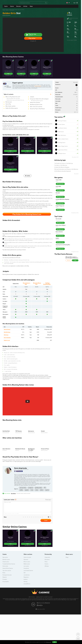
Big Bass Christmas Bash (47, 313)
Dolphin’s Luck (7, 370)
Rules (4, 602)
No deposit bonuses (7, 605)
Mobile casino (27, 594)
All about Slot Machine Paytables (62, 168)
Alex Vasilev (13, 523)
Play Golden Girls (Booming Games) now (27, 220)
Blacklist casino (6, 589)
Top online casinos (7, 600)
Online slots (5, 596)
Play (8, 75)
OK (55, 642)
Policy (46, 591)
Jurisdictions (27, 605)
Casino (6, 7)
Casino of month (27, 587)
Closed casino (6, 591)
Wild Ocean (6, 365)
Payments (26, 589)
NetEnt (67, 182)
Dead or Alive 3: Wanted (70, 230)
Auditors (26, 609)
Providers (5, 609)
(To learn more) (49, 642)
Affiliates (47, 596)
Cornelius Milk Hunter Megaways (70, 203)
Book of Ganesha (69, 237)
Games (12, 7)
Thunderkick (68, 225)
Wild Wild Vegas (7, 362)
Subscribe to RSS (41, 639)
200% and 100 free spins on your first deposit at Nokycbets (72, 265)
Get (75, 268)
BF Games (5, 480)
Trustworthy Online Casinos (9, 594)
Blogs (67, 587)
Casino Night (68, 188)
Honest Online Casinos (8, 598)
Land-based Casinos (28, 600)
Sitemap (26, 611)
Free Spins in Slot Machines (61, 166)
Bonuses (19, 7)
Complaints (26, 598)
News (31, 7)
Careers (46, 594)
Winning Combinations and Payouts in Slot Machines (66, 170)
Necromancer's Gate (27, 313)
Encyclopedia (6, 611)
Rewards (5, 607)
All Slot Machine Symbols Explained (63, 172)
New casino (5, 587)
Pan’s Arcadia (68, 223)
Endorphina (67, 239)
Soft (25, 602)
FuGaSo (67, 254)
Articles (25, 7)
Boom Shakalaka (7, 367)
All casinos (28, 182)
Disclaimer (47, 589)
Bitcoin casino (27, 591)
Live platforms (27, 614)
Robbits (67, 244)
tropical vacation (40, 87)
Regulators (26, 607)
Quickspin (67, 246)
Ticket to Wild (68, 181)
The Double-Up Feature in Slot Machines (64, 165)
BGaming (17, 480)
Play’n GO (30, 481)
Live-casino (26, 596)
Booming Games (6, 462)
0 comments (69, 16)
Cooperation (47, 587)
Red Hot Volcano (7, 359)
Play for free (71, 185)
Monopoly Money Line (37, 313)
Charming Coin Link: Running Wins (71, 252)
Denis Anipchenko (9, 93)
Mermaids (68, 195)
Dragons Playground (70, 210)
